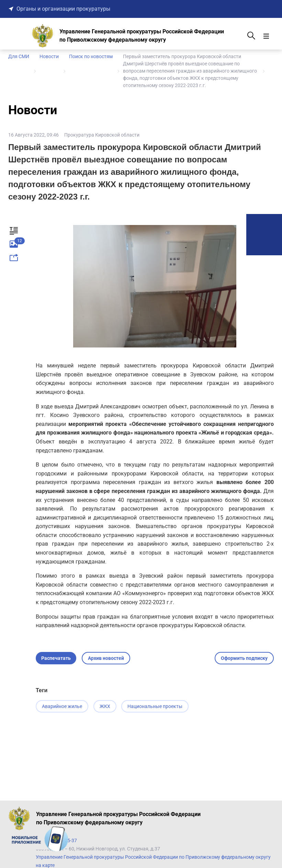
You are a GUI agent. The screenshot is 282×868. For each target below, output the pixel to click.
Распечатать (56, 658)
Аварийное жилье (62, 706)
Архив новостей (106, 658)
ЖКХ (105, 706)
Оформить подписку (244, 658)
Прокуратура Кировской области (102, 135)
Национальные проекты (156, 706)
